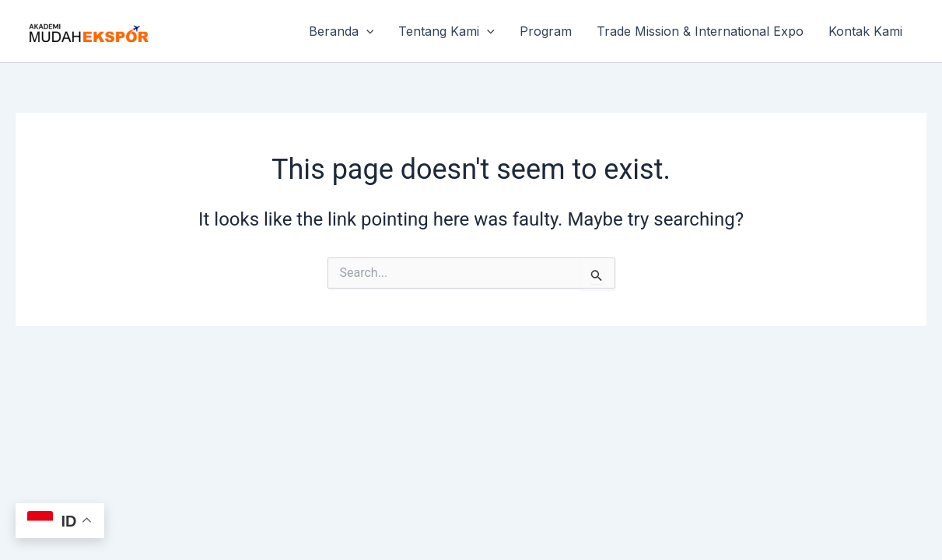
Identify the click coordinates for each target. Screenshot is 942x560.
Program (546, 31)
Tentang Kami (446, 31)
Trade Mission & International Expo (700, 31)
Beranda (341, 31)
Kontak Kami (865, 31)
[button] (366, 31)
